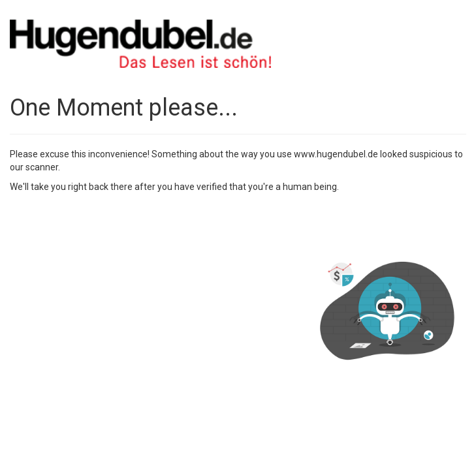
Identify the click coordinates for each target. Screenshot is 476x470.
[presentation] (109, 225)
